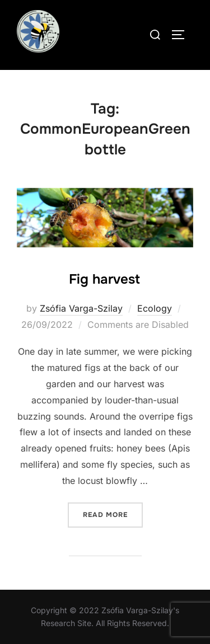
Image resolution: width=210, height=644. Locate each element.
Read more (113, 514)
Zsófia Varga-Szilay (81, 308)
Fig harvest (104, 279)
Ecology (155, 308)
